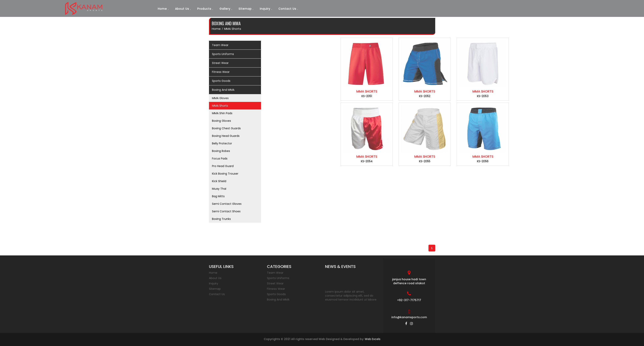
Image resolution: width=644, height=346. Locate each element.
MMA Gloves (220, 98)
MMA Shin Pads (222, 113)
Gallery (225, 9)
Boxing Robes (221, 151)
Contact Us (287, 9)
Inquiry (265, 9)
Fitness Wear (276, 289)
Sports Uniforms (278, 278)
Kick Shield (219, 181)
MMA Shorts (233, 29)
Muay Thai (219, 189)
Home (162, 9)
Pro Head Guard (223, 166)
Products (204, 9)
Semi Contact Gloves (227, 204)
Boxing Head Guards (226, 136)
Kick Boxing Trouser (225, 174)
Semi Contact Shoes (226, 211)
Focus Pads (220, 159)
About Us (182, 9)
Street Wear (275, 283)
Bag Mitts (218, 196)
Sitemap (245, 9)
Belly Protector (222, 143)
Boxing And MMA (278, 300)
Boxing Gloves (221, 121)
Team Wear (275, 273)
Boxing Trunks (221, 219)
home (216, 29)
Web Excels (373, 339)
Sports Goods (276, 294)
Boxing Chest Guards (226, 128)
